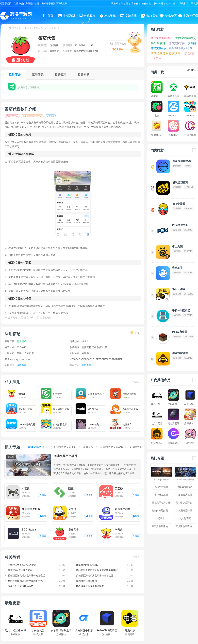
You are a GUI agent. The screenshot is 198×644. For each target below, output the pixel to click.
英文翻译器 (185, 518)
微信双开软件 (161, 487)
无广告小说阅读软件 (186, 503)
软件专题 (159, 3)
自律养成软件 (161, 495)
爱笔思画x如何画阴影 (87, 565)
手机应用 (34, 28)
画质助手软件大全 (161, 503)
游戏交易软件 (177, 43)
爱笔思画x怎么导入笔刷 (20, 570)
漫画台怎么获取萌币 (86, 581)
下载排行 (183, 3)
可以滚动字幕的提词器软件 (186, 526)
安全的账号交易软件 (162, 510)
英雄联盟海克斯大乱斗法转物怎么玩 (26, 575)
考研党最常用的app (162, 526)
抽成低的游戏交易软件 (165, 53)
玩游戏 (115, 3)
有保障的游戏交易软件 (181, 48)
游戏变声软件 (185, 495)
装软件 (125, 3)
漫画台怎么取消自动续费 (21, 586)
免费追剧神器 (185, 510)
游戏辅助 (45, 28)
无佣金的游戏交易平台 (32, 116)
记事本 (161, 518)
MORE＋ (137, 382)
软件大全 (171, 3)
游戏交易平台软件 (161, 38)
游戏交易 (50, 116)
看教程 (135, 3)
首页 (25, 28)
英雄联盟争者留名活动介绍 (22, 565)
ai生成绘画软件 (185, 487)
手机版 (195, 3)
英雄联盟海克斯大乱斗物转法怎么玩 (95, 575)
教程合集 (146, 3)
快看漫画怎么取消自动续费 (90, 586)
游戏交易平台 (12, 116)
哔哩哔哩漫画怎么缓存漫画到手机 (25, 581)
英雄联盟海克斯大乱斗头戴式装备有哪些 (97, 570)
